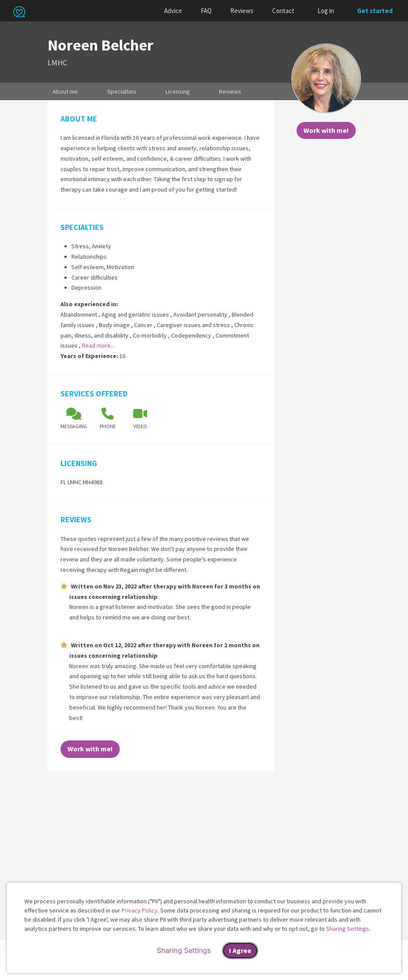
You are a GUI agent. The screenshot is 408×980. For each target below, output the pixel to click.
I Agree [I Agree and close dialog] (240, 950)
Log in (326, 11)
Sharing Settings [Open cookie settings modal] (184, 950)
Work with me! (326, 130)
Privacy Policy (140, 910)
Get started (375, 11)
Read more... (98, 345)
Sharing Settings (348, 929)
